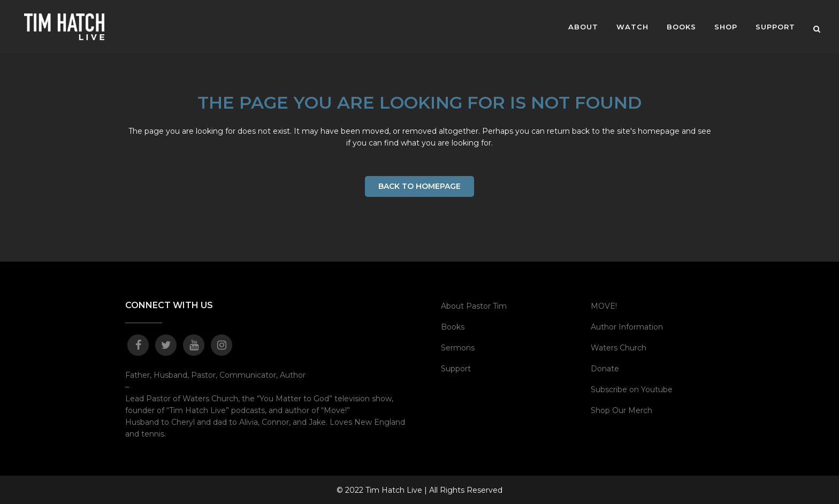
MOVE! (604, 306)
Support (456, 368)
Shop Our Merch (621, 410)
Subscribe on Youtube (632, 389)
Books (453, 326)
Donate (605, 368)
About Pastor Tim (474, 306)
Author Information (627, 326)
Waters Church (619, 347)
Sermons (458, 347)
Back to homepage (419, 186)
